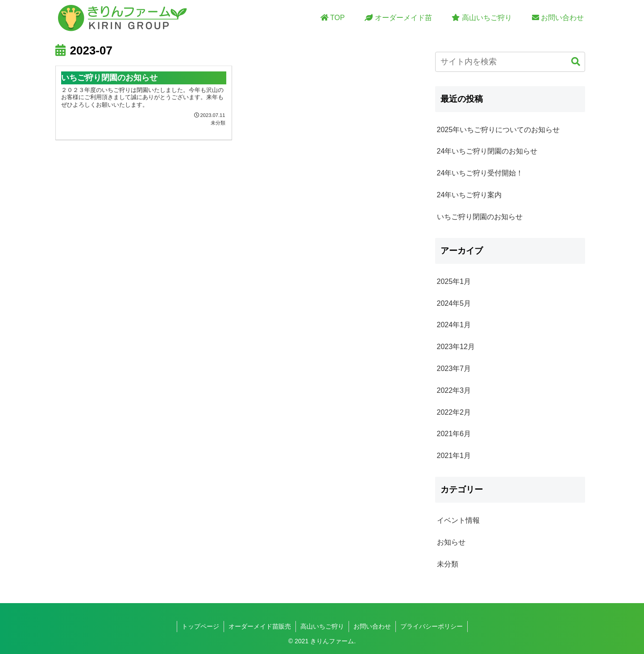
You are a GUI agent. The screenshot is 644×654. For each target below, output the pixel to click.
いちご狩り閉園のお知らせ (480, 217)
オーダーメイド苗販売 (260, 626)
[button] (576, 62)
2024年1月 (454, 325)
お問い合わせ (372, 626)
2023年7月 (454, 369)
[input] (510, 62)
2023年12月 (456, 347)
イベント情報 (458, 520)
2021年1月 (454, 456)
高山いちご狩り (322, 626)
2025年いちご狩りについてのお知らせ (499, 130)
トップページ (200, 626)
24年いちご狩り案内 (469, 195)
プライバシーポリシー (432, 626)
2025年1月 (454, 281)
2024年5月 (454, 303)
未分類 (448, 564)
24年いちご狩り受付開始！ (480, 173)
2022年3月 (454, 390)
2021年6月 (454, 434)
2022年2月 (454, 412)
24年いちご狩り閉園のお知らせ (487, 151)
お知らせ (451, 542)
